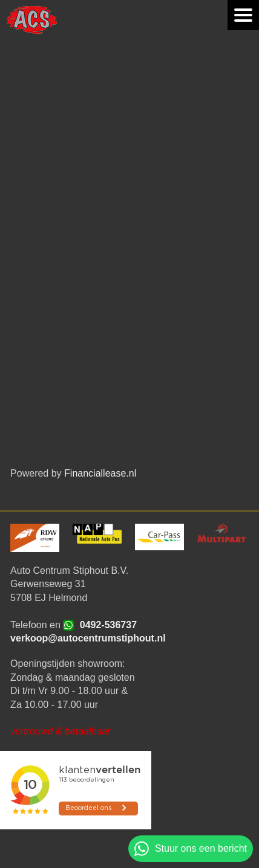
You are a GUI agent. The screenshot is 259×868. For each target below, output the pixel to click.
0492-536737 (108, 625)
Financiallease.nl (100, 473)
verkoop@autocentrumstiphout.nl (88, 638)
